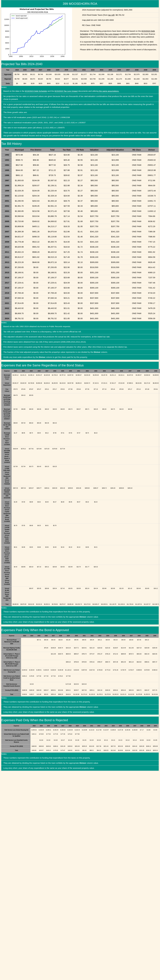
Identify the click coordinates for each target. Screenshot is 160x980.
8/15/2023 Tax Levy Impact (107, 34)
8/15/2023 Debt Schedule (36, 91)
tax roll (111, 15)
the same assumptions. (109, 91)
